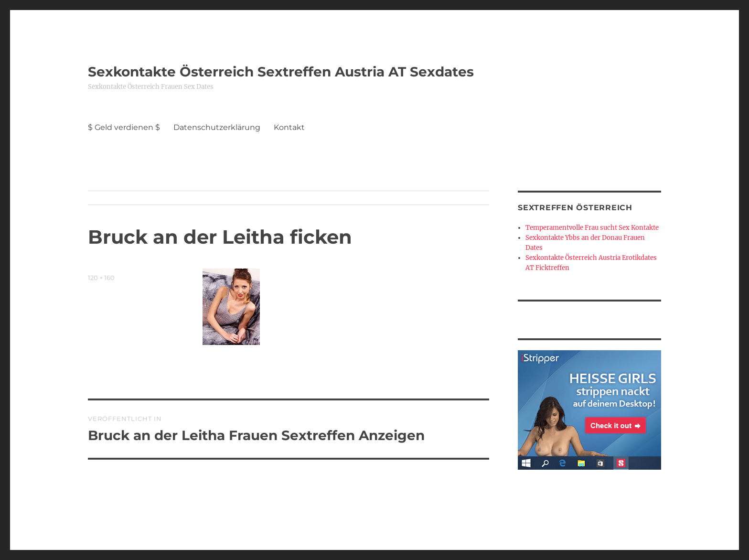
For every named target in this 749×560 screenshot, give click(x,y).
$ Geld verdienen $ (124, 127)
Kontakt (289, 127)
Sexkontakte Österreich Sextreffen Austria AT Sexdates (281, 72)
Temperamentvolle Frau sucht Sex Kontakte (592, 228)
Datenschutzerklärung (217, 127)
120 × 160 (101, 278)
